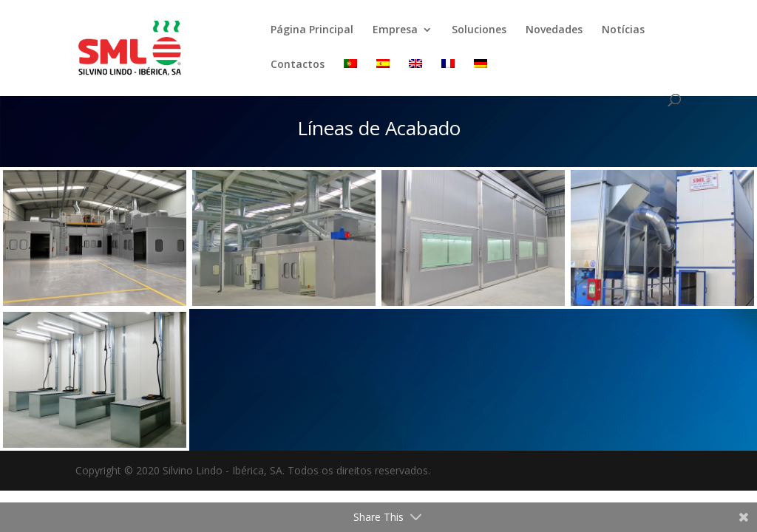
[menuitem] (350, 76)
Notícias (623, 30)
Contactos (298, 65)
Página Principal (312, 30)
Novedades (554, 30)
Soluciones (479, 30)
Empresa (395, 30)
